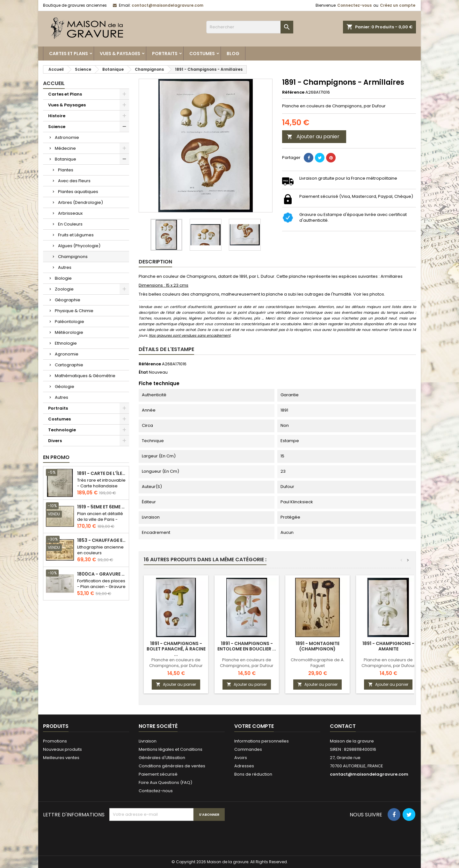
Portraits (165, 54)
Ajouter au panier (313, 136)
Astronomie (67, 137)
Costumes (202, 54)
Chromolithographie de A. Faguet (318, 663)
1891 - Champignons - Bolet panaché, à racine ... (176, 649)
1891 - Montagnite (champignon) (317, 646)
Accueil (54, 83)
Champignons (73, 257)
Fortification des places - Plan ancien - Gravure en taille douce (101, 587)
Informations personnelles (262, 741)
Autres (65, 267)
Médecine (65, 148)
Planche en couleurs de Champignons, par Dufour (176, 663)
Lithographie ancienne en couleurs (100, 550)
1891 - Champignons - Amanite (388, 646)
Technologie (62, 430)
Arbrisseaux (70, 213)
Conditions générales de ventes (172, 766)
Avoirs (241, 758)
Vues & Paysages (120, 54)
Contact (343, 726)
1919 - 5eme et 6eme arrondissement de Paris (102, 507)
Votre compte (254, 726)
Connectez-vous (354, 5)
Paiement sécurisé (158, 774)
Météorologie (69, 332)
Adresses (244, 766)
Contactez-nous (156, 791)
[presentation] (158, 836)
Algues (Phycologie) (79, 246)
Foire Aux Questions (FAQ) (165, 782)
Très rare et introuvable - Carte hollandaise (101, 483)
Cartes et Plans (69, 54)
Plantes (66, 170)
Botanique (66, 159)
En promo (56, 457)
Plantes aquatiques (78, 192)
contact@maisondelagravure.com (168, 5)
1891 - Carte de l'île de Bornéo (102, 473)
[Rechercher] (250, 27)
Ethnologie (66, 343)
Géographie (68, 300)
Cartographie (69, 365)
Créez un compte (398, 5)
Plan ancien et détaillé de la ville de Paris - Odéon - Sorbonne (100, 519)
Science (57, 127)
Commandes (248, 749)
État (143, 372)
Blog (233, 54)
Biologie (63, 278)
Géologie (65, 387)
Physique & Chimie (74, 311)
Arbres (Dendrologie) (80, 202)
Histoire (57, 116)
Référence (293, 92)
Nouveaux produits (62, 749)
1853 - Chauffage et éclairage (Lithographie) (102, 540)
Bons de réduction (253, 774)
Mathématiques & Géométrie (85, 376)
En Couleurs (70, 224)
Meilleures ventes (61, 758)
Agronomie (67, 354)
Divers (55, 441)
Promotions (55, 741)
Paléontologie (69, 322)
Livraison (148, 741)
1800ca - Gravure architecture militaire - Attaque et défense (102, 574)
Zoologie (64, 289)
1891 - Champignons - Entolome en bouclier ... (247, 646)
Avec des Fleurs (74, 181)
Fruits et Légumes (76, 235)
